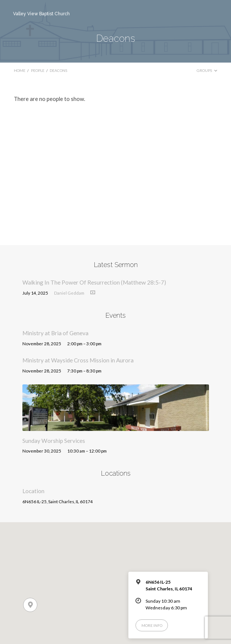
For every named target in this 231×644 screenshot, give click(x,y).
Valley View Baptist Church (41, 14)
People (38, 70)
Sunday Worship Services (54, 441)
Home (20, 70)
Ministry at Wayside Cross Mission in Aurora (78, 360)
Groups (207, 70)
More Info (152, 625)
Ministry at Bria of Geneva (55, 333)
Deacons (58, 70)
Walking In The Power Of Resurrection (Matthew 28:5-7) (94, 282)
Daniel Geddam (69, 293)
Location (33, 491)
